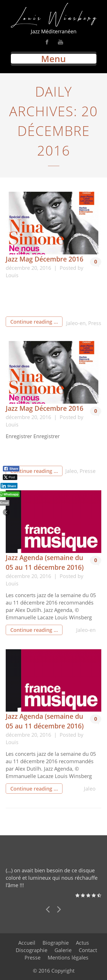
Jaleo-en (76, 323)
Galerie (63, 950)
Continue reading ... (34, 322)
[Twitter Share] (9, 477)
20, (36, 268)
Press (95, 323)
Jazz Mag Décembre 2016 (45, 259)
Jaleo (71, 471)
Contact (88, 950)
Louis (12, 275)
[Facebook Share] (11, 469)
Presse (88, 471)
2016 (46, 268)
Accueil (27, 943)
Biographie (56, 943)
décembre (19, 268)
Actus (82, 943)
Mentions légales (68, 957)
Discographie (32, 950)
